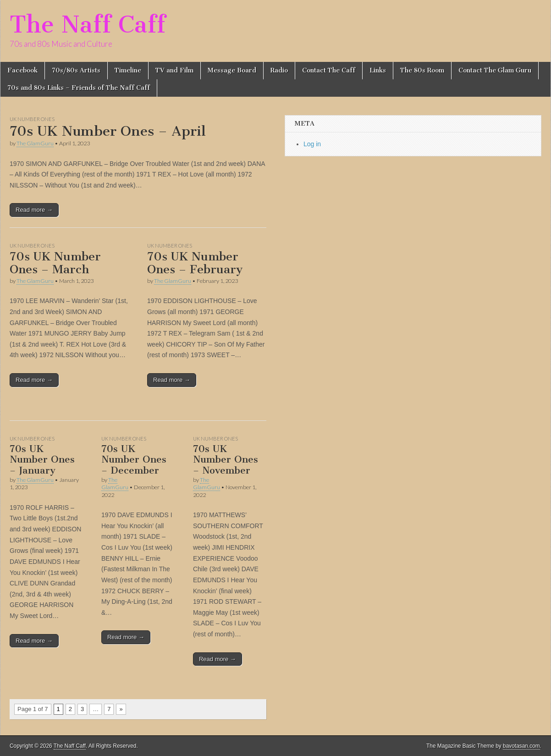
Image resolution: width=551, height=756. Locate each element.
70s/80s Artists (76, 70)
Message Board (232, 70)
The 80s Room (422, 70)
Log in (312, 144)
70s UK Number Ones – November (226, 459)
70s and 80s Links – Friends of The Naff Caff (79, 88)
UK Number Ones (32, 119)
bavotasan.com (521, 746)
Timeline (128, 70)
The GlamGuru (35, 143)
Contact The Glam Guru (495, 70)
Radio (279, 70)
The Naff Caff (88, 25)
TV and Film (174, 70)
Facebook (22, 70)
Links (378, 70)
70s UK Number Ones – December (134, 459)
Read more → (34, 210)
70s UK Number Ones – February (195, 263)
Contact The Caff (329, 70)
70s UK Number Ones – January (42, 459)
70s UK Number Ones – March (55, 263)
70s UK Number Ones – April (108, 131)
